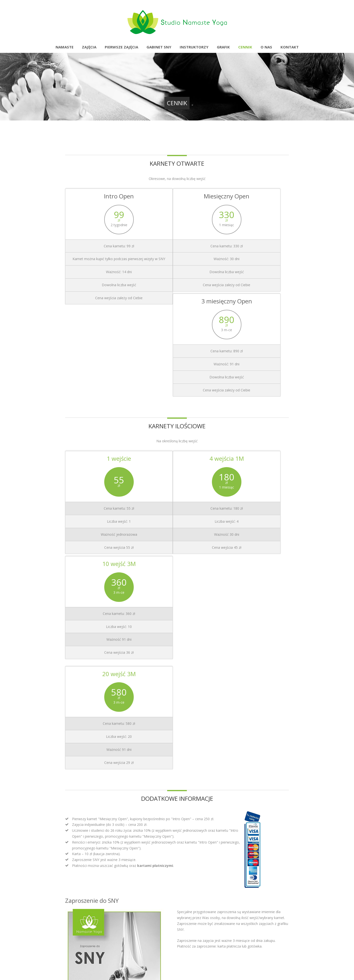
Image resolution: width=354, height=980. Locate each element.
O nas (266, 47)
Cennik (245, 47)
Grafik (223, 47)
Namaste (65, 47)
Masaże (194, 839)
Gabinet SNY (159, 47)
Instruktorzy (194, 47)
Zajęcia (89, 47)
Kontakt (290, 47)
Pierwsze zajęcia (121, 47)
